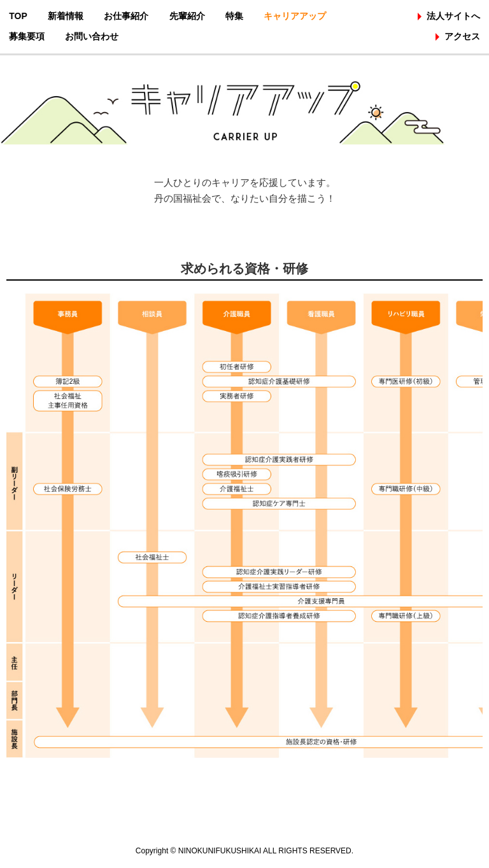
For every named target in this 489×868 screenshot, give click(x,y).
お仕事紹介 (126, 16)
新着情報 (66, 16)
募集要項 (27, 36)
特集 (234, 16)
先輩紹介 (187, 16)
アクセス (462, 36)
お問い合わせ (92, 36)
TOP (18, 16)
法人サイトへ (453, 16)
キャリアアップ (295, 16)
